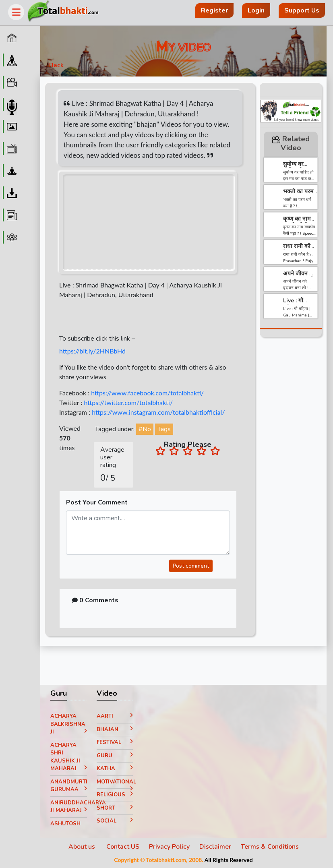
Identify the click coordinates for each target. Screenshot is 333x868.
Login (256, 10)
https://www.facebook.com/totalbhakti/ (147, 393)
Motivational (115, 783)
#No (145, 429)
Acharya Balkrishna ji (69, 724)
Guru (115, 756)
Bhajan (115, 730)
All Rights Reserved (229, 860)
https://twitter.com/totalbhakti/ (128, 402)
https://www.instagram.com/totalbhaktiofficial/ (158, 412)
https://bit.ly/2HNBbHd (92, 351)
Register (214, 10)
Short (115, 808)
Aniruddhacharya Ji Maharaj (69, 807)
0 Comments (95, 600)
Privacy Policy (169, 847)
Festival (115, 742)
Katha (115, 769)
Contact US (123, 847)
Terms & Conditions (270, 847)
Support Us (302, 10)
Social (115, 821)
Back (56, 65)
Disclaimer (215, 847)
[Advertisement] (291, 466)
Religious (115, 795)
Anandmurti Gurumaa (69, 786)
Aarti (115, 716)
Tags (164, 429)
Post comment (191, 566)
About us (83, 847)
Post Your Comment (97, 502)
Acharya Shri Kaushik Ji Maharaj (69, 757)
